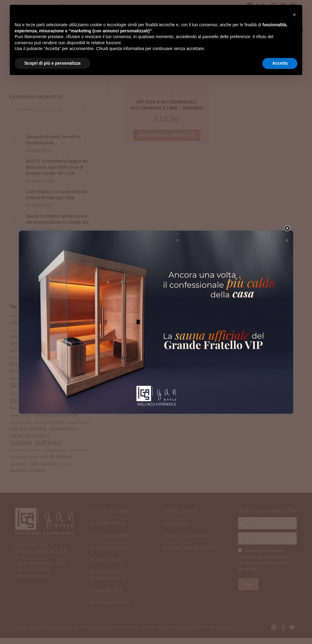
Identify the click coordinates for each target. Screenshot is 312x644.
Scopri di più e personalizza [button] (52, 63)
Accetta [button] (280, 63)
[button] (294, 15)
